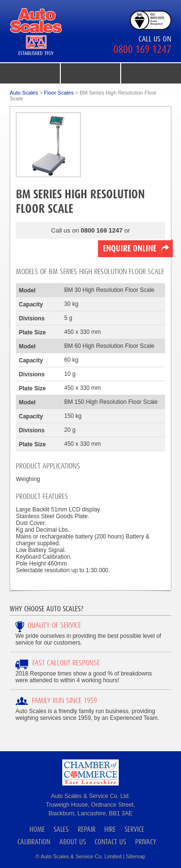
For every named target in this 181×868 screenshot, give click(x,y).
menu (30, 73)
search (151, 73)
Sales (61, 829)
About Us (73, 842)
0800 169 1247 (142, 49)
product (90, 73)
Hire (110, 829)
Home (37, 829)
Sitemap (136, 856)
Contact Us (110, 842)
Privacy (146, 842)
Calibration (34, 842)
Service (134, 829)
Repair (87, 829)
